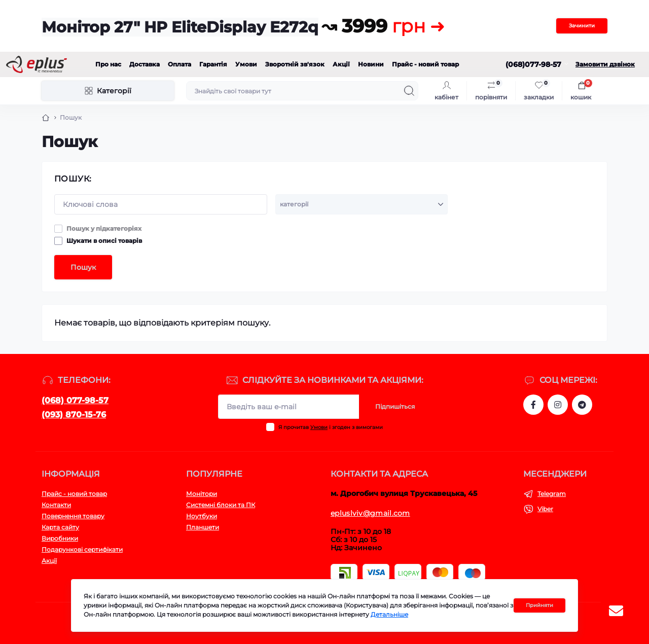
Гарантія (213, 64)
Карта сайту (60, 527)
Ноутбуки (202, 516)
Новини (371, 64)
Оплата (179, 64)
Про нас (108, 64)
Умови (246, 64)
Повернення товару (73, 516)
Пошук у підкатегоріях (104, 228)
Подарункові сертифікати (82, 549)
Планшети (203, 527)
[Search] (409, 91)
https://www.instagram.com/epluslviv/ (558, 405)
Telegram (552, 494)
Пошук (83, 267)
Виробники (60, 538)
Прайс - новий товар (425, 64)
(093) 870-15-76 (74, 415)
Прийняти (539, 605)
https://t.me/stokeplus (582, 405)
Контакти (56, 505)
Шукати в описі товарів (104, 241)
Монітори (202, 494)
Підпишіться (395, 406)
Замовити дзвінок (605, 64)
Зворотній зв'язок (295, 64)
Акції (341, 64)
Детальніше (389, 614)
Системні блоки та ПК (221, 505)
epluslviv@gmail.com (370, 513)
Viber (545, 509)
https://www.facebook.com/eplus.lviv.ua (533, 405)
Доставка (145, 64)
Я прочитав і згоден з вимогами (331, 427)
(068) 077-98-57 (75, 400)
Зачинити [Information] (582, 26)
